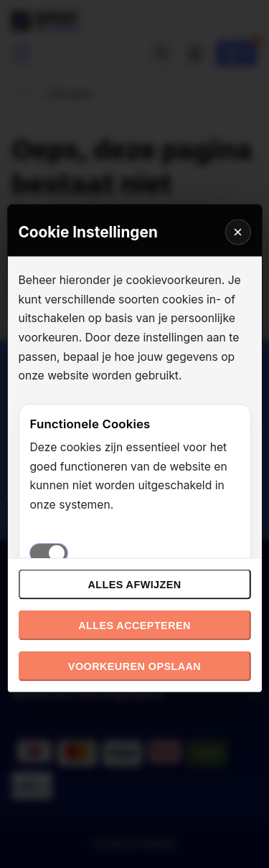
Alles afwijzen (134, 585)
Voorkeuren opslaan (134, 666)
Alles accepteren (134, 626)
